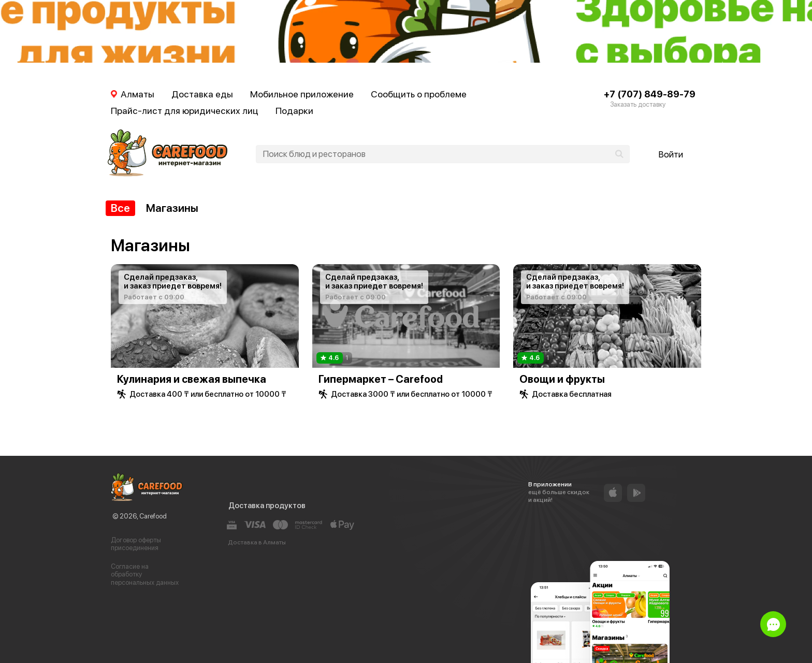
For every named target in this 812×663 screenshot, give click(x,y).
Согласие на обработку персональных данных (145, 574)
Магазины (172, 208)
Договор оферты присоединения (136, 544)
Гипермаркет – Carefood (381, 379)
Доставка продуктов (267, 506)
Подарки (294, 111)
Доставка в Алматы (257, 542)
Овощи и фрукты (562, 379)
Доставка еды (202, 94)
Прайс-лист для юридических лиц (185, 111)
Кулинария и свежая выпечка (192, 379)
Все (120, 208)
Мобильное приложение (302, 94)
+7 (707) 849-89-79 (650, 94)
